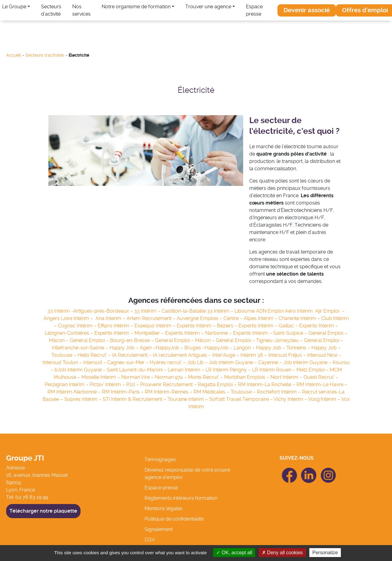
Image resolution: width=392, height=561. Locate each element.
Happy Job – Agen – (132, 348)
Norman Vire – (138, 377)
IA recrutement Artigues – (183, 355)
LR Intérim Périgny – (229, 370)
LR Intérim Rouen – (274, 370)
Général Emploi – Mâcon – (185, 340)
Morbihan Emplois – (247, 377)
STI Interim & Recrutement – (135, 399)
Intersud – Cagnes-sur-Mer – (117, 362)
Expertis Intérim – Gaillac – (269, 326)
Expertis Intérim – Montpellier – (130, 333)
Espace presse (254, 10)
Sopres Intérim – (83, 399)
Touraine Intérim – (188, 399)
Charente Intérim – (300, 318)
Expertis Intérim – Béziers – (208, 326)
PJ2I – (133, 384)
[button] (307, 10)
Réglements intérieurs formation (181, 498)
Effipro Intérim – (116, 326)
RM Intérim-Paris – (123, 392)
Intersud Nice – (324, 355)
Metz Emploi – (313, 370)
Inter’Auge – (226, 355)
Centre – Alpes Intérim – (251, 318)
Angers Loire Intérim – (70, 318)
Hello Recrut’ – (95, 355)
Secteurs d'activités (45, 55)
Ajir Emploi (328, 311)
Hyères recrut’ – (168, 362)
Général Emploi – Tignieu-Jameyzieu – (260, 340)
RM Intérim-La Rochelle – (267, 384)
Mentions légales (164, 508)
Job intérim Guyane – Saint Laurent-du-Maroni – (113, 370)
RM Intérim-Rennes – (169, 392)
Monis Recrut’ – (206, 377)
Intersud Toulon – (63, 362)
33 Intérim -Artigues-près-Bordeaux (89, 311)
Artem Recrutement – (152, 318)
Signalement (159, 529)
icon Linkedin (309, 471)
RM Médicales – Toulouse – (225, 392)
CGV (150, 540)
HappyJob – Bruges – (180, 348)
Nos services (81, 10)
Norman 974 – (171, 377)
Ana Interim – (111, 318)
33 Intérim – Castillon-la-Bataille (171, 311)
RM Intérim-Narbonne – (75, 392)
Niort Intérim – (287, 377)
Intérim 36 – (254, 355)
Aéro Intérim (300, 311)
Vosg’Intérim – (325, 399)
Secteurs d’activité (51, 10)
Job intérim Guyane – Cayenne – (246, 362)
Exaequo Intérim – (156, 326)
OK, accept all (234, 553)
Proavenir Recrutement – (169, 384)
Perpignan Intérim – (67, 384)
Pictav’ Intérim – (108, 384)
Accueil (14, 55)
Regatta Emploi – (218, 384)
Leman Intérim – (187, 370)
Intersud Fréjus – (288, 355)
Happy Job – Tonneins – (284, 348)
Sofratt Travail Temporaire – (241, 399)
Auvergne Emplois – (200, 318)
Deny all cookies (282, 553)
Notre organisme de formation (136, 7)
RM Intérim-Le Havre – (322, 384)
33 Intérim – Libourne (232, 311)
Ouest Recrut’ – (321, 377)
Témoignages (160, 459)
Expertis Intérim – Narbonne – (199, 333)
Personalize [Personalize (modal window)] (325, 553)
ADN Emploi (270, 311)
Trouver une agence (208, 7)
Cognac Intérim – (78, 326)
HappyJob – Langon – (230, 348)
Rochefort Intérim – (279, 392)
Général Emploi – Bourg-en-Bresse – (112, 340)
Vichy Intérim (288, 399)
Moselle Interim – (101, 377)
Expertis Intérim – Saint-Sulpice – (271, 333)
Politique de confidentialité (174, 519)
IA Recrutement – (132, 355)
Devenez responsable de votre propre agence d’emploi (187, 474)
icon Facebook (289, 470)
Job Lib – (198, 362)
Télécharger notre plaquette (43, 511)
